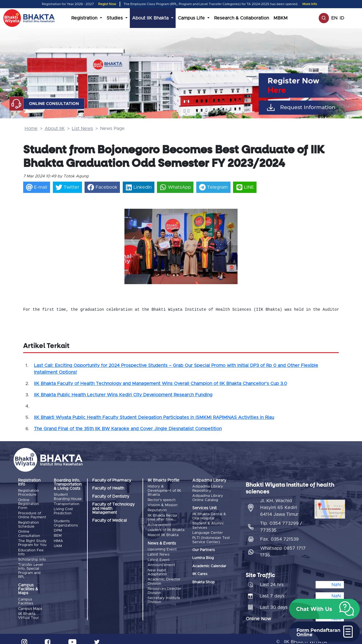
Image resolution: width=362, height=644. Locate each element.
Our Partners (203, 548)
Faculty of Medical (109, 521)
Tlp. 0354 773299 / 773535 (281, 521)
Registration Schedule (29, 523)
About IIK (55, 129)
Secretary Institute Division (164, 592)
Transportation (67, 503)
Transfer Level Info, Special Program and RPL (31, 566)
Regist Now (107, 4)
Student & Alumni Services (208, 524)
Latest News (159, 550)
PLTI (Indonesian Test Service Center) (211, 538)
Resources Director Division (164, 583)
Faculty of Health (108, 488)
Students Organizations (66, 522)
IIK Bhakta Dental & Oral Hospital (209, 516)
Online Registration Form (29, 504)
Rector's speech (162, 500)
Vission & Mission (163, 504)
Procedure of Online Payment (32, 514)
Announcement (161, 559)
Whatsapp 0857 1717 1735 (283, 546)
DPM (58, 529)
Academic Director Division (164, 575)
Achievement (159, 522)
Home (31, 129)
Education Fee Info (31, 549)
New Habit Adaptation (157, 566)
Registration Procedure (29, 493)
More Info (310, 4)
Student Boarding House (68, 497)
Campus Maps (30, 604)
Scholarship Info (32, 556)
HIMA (58, 538)
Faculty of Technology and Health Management (113, 509)
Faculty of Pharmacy (112, 480)
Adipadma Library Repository (208, 489)
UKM (58, 543)
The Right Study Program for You (32, 540)
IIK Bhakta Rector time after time (163, 515)
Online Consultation (29, 531)
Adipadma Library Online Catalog (208, 497)
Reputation (157, 509)
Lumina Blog (203, 556)
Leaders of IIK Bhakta (166, 527)
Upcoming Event (162, 546)
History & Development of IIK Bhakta (164, 491)
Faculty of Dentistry (111, 497)
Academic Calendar (209, 564)
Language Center (208, 531)
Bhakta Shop (203, 580)
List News (82, 129)
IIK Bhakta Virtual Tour (29, 610)
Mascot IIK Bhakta (163, 531)
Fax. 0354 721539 (279, 534)
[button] (133, 240)
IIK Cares (200, 572)
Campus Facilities (26, 597)
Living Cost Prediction (63, 510)
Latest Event (159, 555)
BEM (58, 533)
